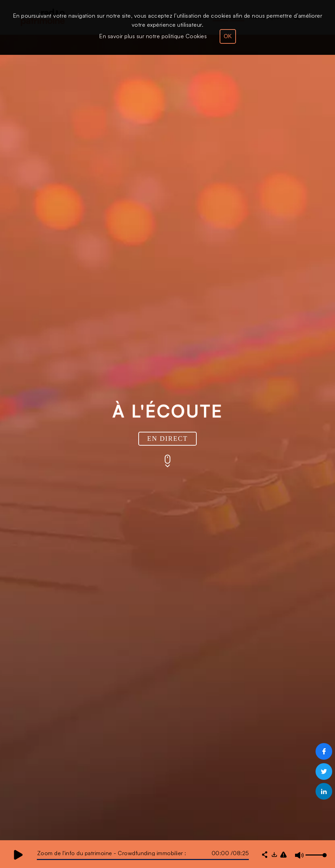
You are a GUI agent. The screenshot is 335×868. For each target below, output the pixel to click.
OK (228, 36)
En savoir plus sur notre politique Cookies (153, 36)
